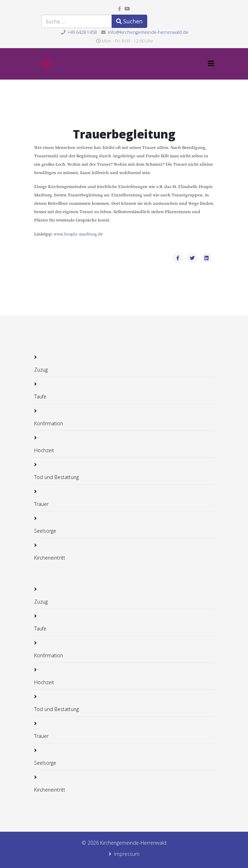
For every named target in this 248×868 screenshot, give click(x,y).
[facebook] (119, 9)
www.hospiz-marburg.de (78, 234)
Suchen (129, 21)
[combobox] (77, 21)
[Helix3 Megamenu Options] (211, 63)
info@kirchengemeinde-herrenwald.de (148, 32)
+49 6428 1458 (82, 32)
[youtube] (127, 9)
